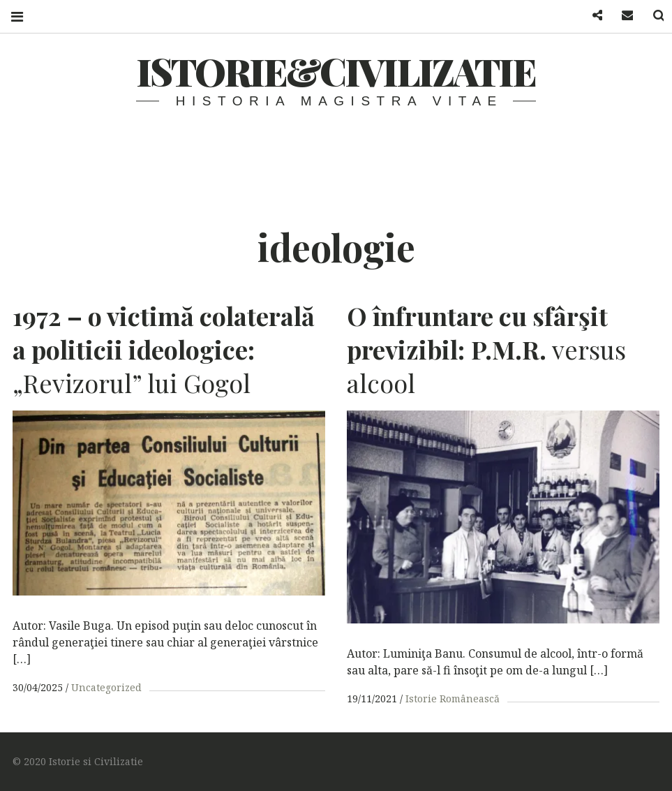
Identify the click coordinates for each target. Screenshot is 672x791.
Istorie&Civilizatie (336, 71)
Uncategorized (106, 687)
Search (650, 16)
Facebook (588, 16)
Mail (619, 16)
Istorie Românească (453, 698)
